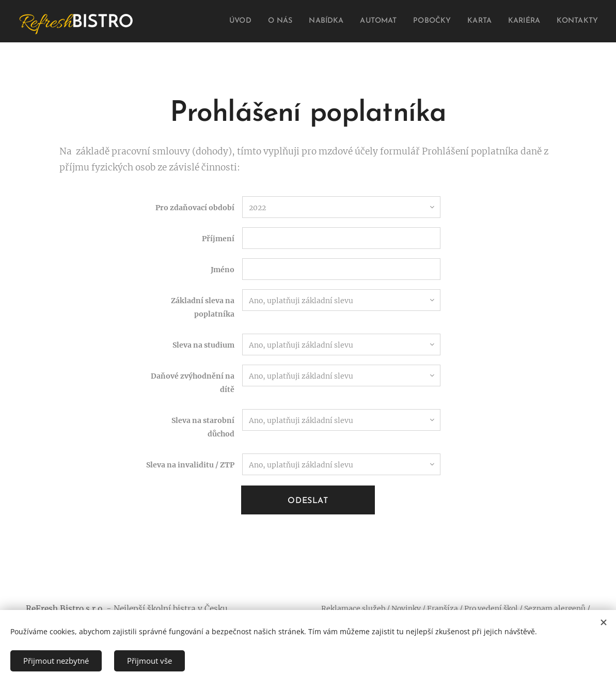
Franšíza (443, 608)
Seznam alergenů (555, 608)
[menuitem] (230, 21)
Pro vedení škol (491, 608)
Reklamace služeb (353, 608)
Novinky (406, 608)
